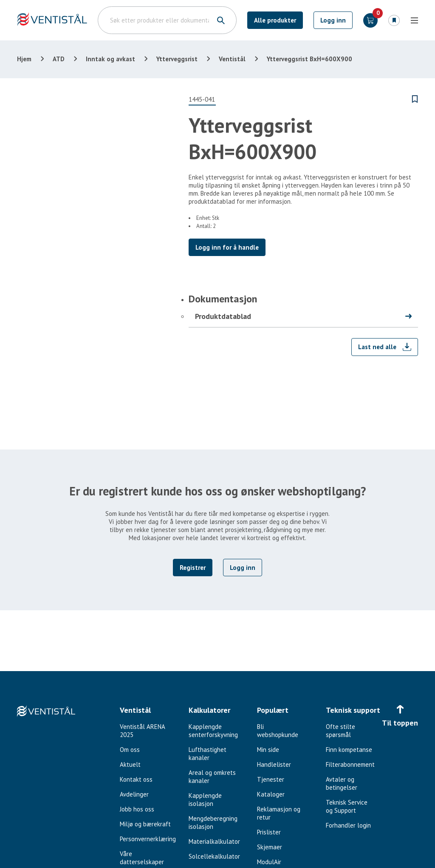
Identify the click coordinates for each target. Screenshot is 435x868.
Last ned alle (377, 347)
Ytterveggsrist (177, 59)
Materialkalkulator (214, 841)
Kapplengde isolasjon (205, 800)
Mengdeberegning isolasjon (213, 822)
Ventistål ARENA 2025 (142, 731)
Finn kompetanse (349, 750)
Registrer (193, 568)
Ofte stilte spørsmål (340, 731)
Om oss (130, 750)
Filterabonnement (350, 764)
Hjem (24, 59)
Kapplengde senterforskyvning (213, 731)
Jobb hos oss (137, 809)
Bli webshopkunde (278, 731)
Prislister (269, 832)
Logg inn (333, 20)
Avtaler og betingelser (342, 783)
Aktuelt (130, 764)
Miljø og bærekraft (145, 824)
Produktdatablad (223, 316)
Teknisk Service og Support (347, 806)
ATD (59, 59)
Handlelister (274, 764)
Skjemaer (270, 847)
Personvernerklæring (148, 839)
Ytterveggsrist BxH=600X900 (309, 59)
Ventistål (232, 59)
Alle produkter (275, 20)
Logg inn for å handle (227, 247)
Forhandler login (348, 825)
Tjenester (271, 779)
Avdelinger (134, 794)
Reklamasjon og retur (279, 813)
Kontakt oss (136, 779)
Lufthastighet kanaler (208, 754)
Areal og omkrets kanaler (212, 777)
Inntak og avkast (110, 59)
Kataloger (271, 794)
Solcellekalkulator (214, 856)
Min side (268, 750)
